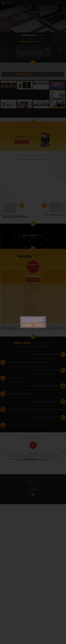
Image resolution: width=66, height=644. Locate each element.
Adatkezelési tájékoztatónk (37, 322)
